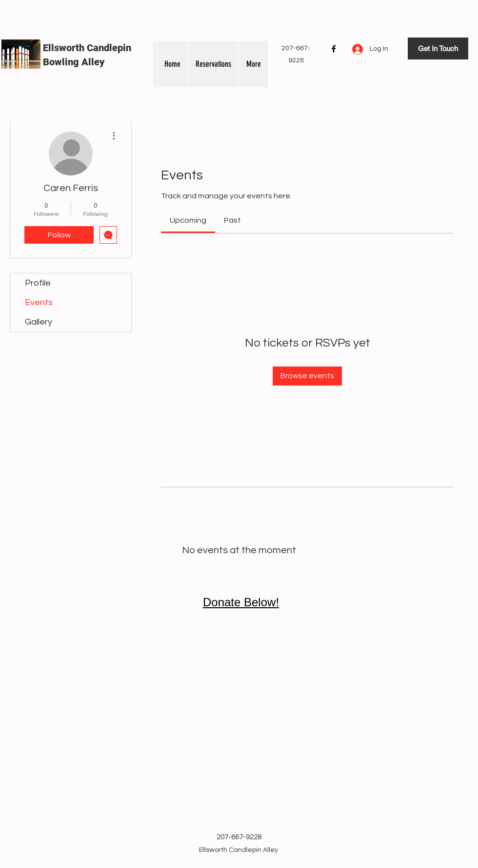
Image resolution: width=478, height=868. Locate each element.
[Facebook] (334, 49)
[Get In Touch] (438, 48)
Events (39, 302)
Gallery (39, 322)
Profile (38, 283)
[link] (188, 220)
